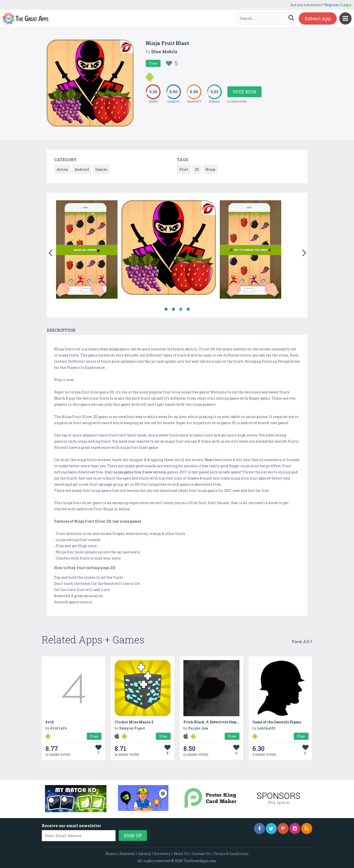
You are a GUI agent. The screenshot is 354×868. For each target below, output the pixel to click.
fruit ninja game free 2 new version (135, 472)
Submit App (318, 18)
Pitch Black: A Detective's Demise (213, 722)
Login (347, 5)
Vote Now (244, 92)
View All (302, 642)
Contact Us (201, 854)
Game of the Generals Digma (277, 722)
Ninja (210, 169)
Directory (162, 854)
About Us (181, 854)
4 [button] (188, 309)
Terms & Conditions (231, 854)
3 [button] (181, 309)
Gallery (144, 854)
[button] (50, 252)
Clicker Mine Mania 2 (134, 722)
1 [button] (166, 309)
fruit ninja (109, 349)
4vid (50, 722)
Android (82, 169)
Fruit (184, 169)
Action (62, 169)
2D (197, 169)
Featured (127, 854)
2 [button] (173, 309)
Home (111, 854)
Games (101, 169)
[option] (87, 250)
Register (332, 5)
